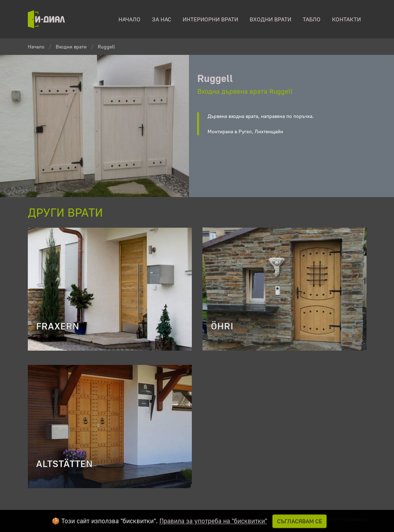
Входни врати (270, 19)
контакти (346, 19)
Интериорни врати (210, 19)
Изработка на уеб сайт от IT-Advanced (323, 519)
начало (129, 19)
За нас (162, 19)
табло (312, 19)
